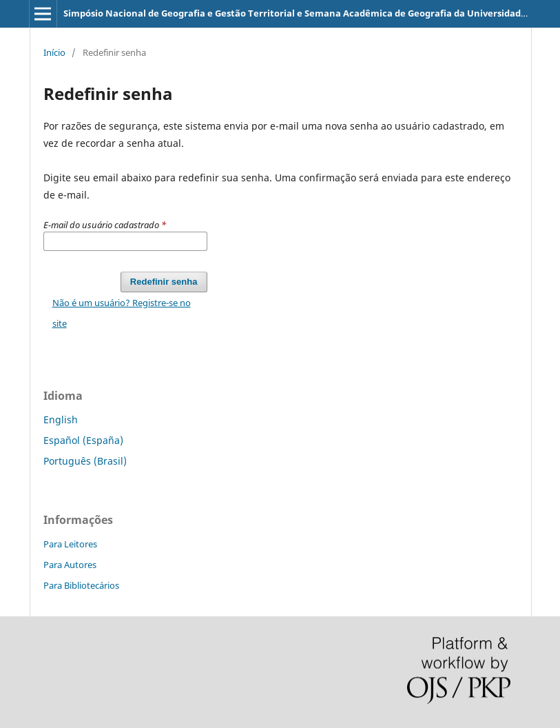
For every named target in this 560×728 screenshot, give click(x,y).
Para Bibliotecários (81, 585)
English (61, 419)
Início (54, 52)
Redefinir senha (164, 282)
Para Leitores (70, 544)
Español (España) (83, 440)
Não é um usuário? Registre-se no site (122, 313)
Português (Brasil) (85, 461)
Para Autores (70, 565)
